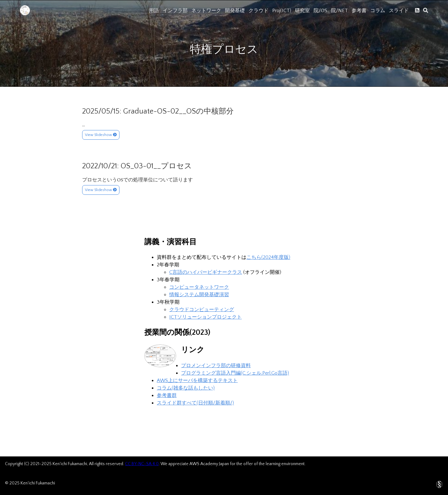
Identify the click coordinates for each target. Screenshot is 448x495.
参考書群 (167, 395)
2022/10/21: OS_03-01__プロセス (137, 166)
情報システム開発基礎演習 (199, 295)
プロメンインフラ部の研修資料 (216, 366)
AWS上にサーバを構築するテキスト (197, 381)
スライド (399, 11)
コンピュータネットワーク (199, 287)
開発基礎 (235, 11)
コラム (378, 11)
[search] (426, 10)
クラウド (259, 11)
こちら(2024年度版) (268, 257)
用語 (154, 11)
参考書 (359, 11)
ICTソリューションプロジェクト (205, 317)
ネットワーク (206, 11)
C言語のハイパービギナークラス (206, 272)
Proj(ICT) (282, 11)
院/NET (339, 11)
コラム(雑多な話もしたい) (186, 388)
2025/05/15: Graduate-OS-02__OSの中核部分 (158, 111)
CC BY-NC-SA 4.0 (142, 464)
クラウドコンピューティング (202, 310)
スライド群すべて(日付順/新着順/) (195, 403)
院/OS (320, 11)
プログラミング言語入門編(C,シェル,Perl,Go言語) (235, 373)
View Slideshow (101, 135)
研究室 (302, 11)
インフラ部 (175, 11)
